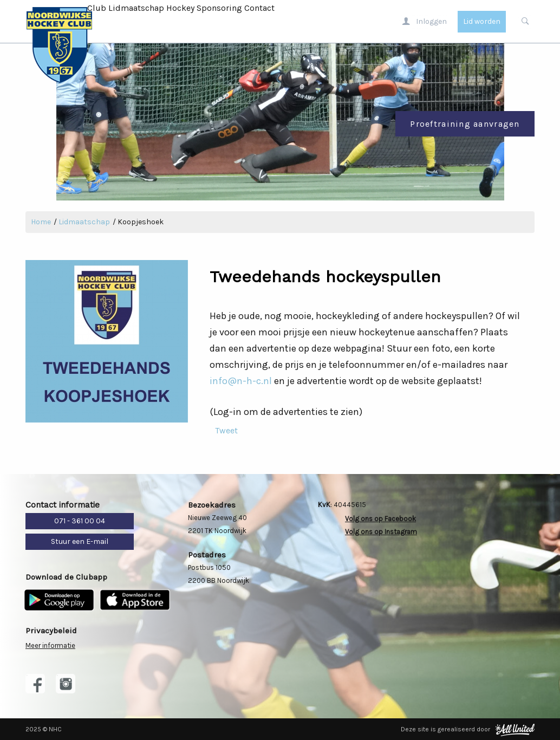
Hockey (180, 8)
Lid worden (482, 21)
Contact (259, 8)
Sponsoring (219, 8)
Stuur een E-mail (80, 541)
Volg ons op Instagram (381, 532)
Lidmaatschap (136, 8)
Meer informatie (50, 645)
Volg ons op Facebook (380, 519)
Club (97, 8)
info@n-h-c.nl (241, 381)
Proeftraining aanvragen (465, 124)
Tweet (226, 430)
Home (41, 222)
